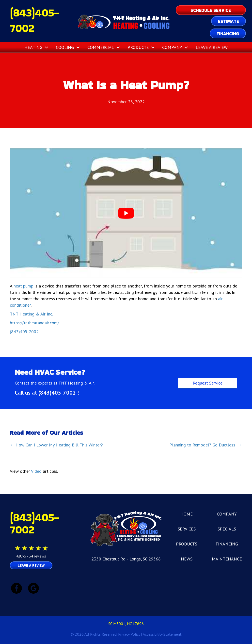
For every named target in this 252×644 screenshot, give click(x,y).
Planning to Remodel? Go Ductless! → (206, 445)
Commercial (101, 47)
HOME (187, 514)
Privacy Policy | (130, 634)
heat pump (23, 286)
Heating (33, 47)
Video (36, 471)
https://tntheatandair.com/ (34, 323)
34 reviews (38, 556)
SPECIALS (227, 529)
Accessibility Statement (162, 634)
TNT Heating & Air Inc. (31, 314)
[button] (47, 47)
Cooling (65, 47)
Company (172, 47)
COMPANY (227, 514)
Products (138, 47)
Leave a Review (212, 47)
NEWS (187, 559)
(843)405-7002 (24, 332)
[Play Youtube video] (126, 213)
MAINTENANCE (227, 559)
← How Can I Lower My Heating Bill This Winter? (56, 445)
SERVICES (187, 529)
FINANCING (227, 544)
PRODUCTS (187, 544)
